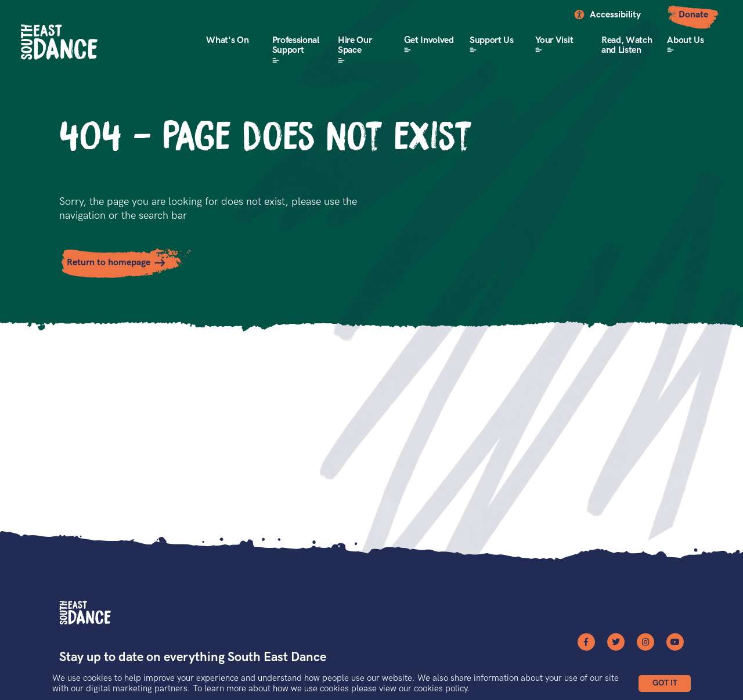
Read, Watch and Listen (627, 46)
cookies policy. (442, 688)
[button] (665, 683)
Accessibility (615, 15)
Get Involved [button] (429, 40)
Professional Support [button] (296, 46)
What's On (227, 40)
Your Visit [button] (554, 40)
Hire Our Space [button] (355, 46)
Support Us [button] (492, 40)
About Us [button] (685, 40)
